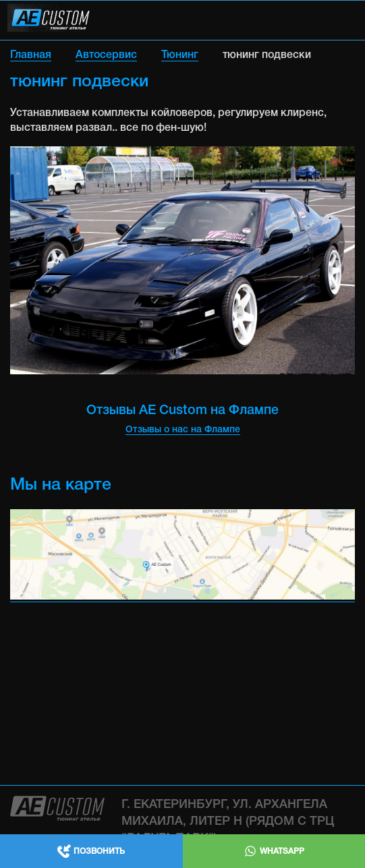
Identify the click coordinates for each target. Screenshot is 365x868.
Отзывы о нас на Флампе (183, 430)
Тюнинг (180, 55)
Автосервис (106, 55)
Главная (31, 55)
